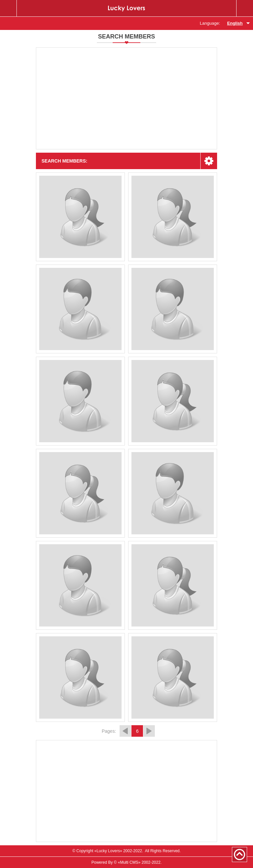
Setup (209, 161)
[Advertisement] (126, 98)
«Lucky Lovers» (108, 851)
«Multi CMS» (129, 862)
